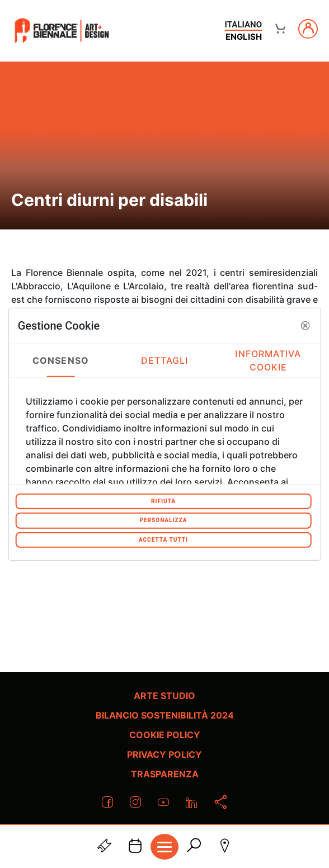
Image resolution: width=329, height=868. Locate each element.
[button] (305, 326)
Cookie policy (165, 735)
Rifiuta (163, 501)
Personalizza (163, 520)
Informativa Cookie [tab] (268, 360)
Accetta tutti (163, 539)
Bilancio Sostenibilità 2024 (165, 715)
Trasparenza (165, 774)
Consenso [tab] (61, 360)
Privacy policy (164, 754)
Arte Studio (164, 696)
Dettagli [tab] (165, 360)
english (244, 37)
